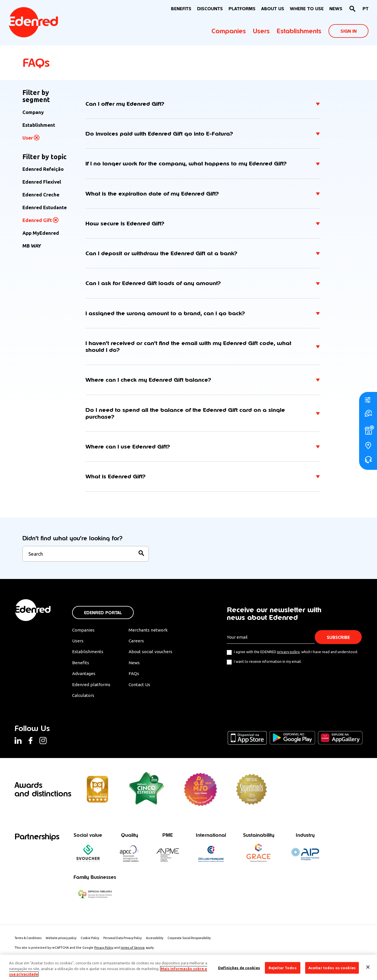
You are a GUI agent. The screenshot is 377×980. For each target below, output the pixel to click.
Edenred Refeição (43, 169)
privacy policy (288, 655)
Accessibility (163, 943)
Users (261, 31)
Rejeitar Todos (283, 967)
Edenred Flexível (42, 182)
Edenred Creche (41, 195)
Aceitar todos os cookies (332, 967)
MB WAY (32, 246)
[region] (188, 967)
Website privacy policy (64, 943)
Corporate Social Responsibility (199, 943)
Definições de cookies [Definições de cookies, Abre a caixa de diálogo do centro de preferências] (239, 967)
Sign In (348, 31)
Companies (229, 31)
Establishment (39, 125)
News (336, 9)
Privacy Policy (104, 953)
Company (33, 112)
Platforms (242, 9)
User (28, 138)
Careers (139, 644)
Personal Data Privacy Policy (129, 943)
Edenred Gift (37, 220)
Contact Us (142, 689)
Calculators (84, 700)
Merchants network (151, 633)
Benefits (80, 667)
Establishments (299, 31)
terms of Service (133, 953)
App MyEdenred (41, 233)
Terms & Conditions (29, 943)
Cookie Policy (95, 943)
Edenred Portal (103, 616)
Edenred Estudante (45, 207)
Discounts (210, 9)
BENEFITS (181, 9)
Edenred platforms (91, 689)
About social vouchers (154, 655)
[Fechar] (368, 967)
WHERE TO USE (307, 9)
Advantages (84, 678)
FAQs (136, 678)
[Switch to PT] (366, 9)
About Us (273, 9)
